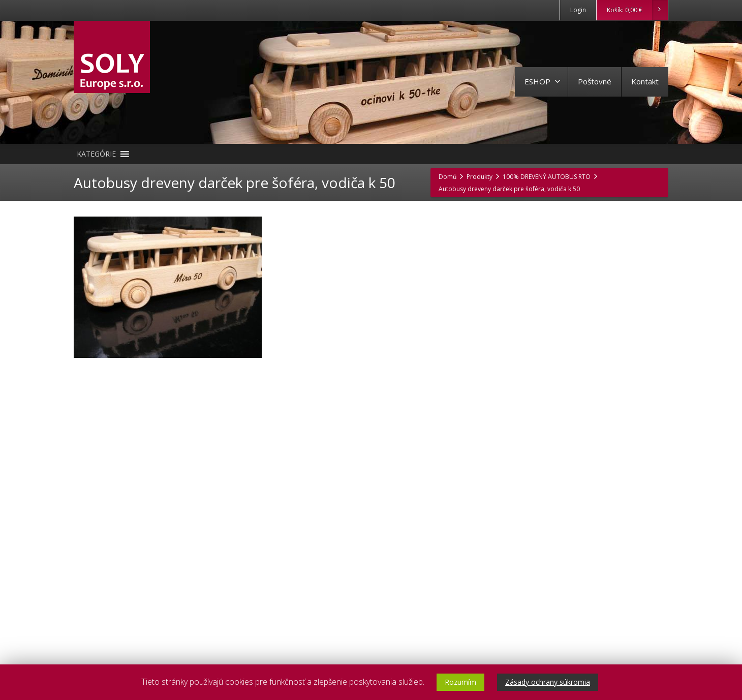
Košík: (637, 10)
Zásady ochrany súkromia (548, 682)
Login (578, 10)
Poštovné (595, 81)
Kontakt (645, 81)
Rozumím (460, 682)
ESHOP (543, 81)
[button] (96, 154)
